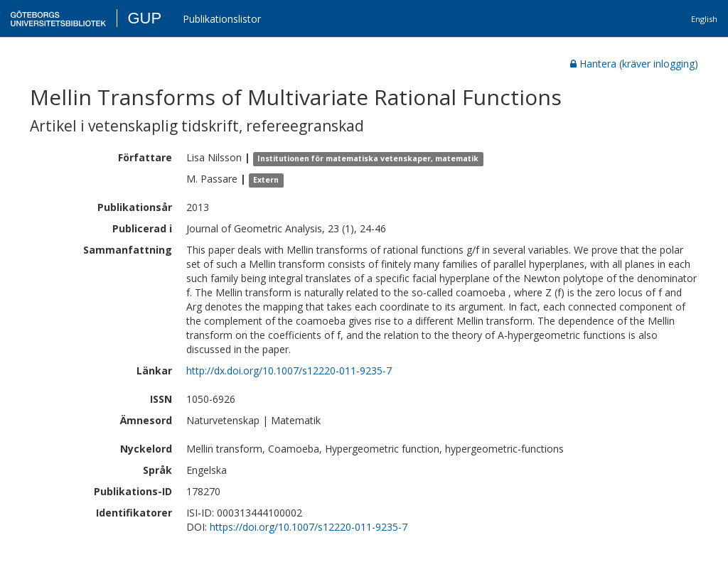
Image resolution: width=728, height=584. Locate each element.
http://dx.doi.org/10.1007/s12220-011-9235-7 (289, 371)
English (704, 19)
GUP (144, 18)
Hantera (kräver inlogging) (634, 64)
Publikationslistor (222, 19)
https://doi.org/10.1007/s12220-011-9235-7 (309, 527)
